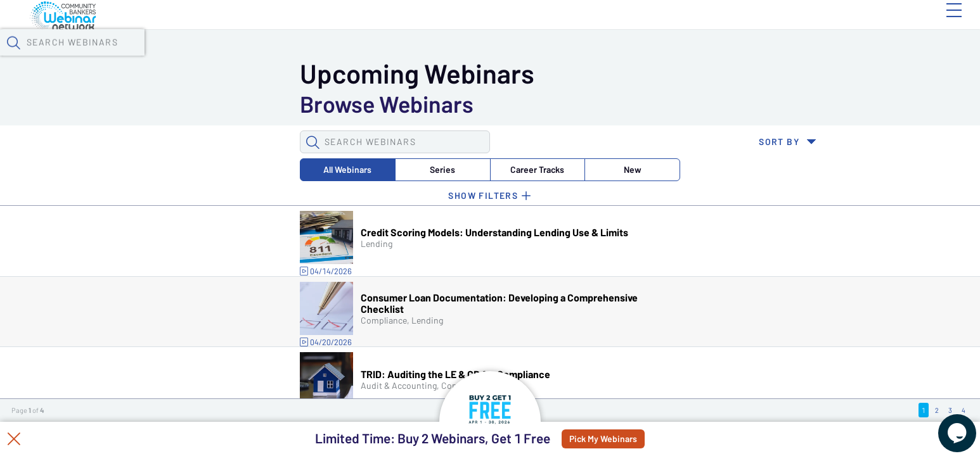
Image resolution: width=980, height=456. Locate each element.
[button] (728, 31)
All (153, 104)
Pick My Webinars (634, 439)
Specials (448, 32)
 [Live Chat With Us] (946, 424)
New (390, 104)
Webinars (228, 32)
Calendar (299, 32)
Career (312, 104)
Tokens (362, 32)
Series (233, 104)
